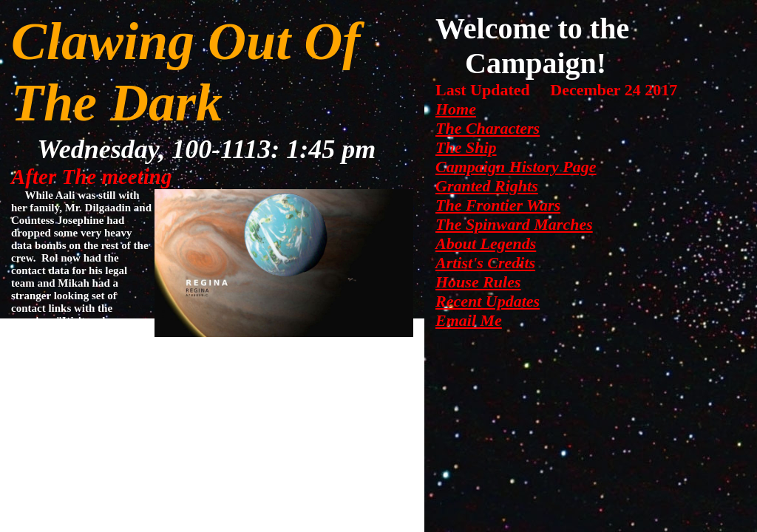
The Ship (466, 147)
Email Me (469, 320)
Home (456, 109)
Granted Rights (487, 186)
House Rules (478, 282)
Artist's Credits (485, 263)
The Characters (488, 128)
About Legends (486, 243)
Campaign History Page (516, 167)
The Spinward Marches (514, 224)
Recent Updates (488, 301)
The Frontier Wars (498, 205)
